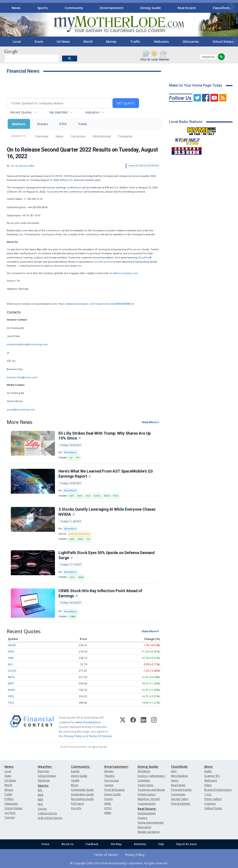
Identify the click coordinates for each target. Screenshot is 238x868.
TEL (88, 539)
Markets (19, 124)
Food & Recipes (114, 790)
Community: (81, 767)
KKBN (108, 813)
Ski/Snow (44, 780)
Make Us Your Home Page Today (196, 85)
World (88, 42)
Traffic (135, 42)
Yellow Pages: (213, 808)
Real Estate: (147, 809)
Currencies (78, 136)
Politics (9, 799)
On (8, 249)
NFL (40, 790)
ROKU (81, 539)
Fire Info (76, 808)
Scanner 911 (212, 776)
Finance (142, 818)
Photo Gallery (213, 799)
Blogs (75, 785)
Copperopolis (147, 804)
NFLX (116, 496)
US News (63, 42)
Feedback (92, 844)
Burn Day (43, 771)
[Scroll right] (232, 7)
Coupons (210, 804)
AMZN (12, 645)
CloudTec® (145, 258)
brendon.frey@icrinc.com (22, 377)
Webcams (161, 42)
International (102, 136)
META (107, 496)
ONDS (81, 577)
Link (21, 235)
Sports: (43, 785)
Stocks (42, 124)
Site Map (116, 844)
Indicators (92, 112)
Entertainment (112, 8)
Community (74, 8)
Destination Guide (82, 794)
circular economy (105, 262)
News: (9, 767)
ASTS (80, 496)
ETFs (63, 124)
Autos (175, 780)
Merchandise (179, 776)
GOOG (12, 671)
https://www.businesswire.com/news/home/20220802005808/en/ (96, 304)
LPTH (72, 577)
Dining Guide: (148, 767)
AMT (72, 496)
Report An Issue (186, 844)
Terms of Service (106, 855)
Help (161, 844)
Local (17, 42)
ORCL (11, 696)
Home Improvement (151, 823)
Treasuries (125, 136)
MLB (40, 795)
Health (75, 780)
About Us (67, 844)
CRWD (72, 617)
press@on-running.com (21, 410)
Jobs (174, 771)
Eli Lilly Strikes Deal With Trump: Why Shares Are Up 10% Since (105, 436)
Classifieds (221, 8)
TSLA (11, 703)
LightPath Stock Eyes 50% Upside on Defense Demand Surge (106, 555)
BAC (11, 664)
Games (109, 785)
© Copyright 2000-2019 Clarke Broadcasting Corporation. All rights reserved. (119, 863)
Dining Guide (151, 8)
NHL (40, 804)
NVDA (12, 690)
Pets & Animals (180, 804)
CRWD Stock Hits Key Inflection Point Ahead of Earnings (100, 593)
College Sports (47, 813)
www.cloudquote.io (88, 722)
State (39, 42)
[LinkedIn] (143, 727)
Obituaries (191, 42)
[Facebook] (133, 727)
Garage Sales (180, 799)
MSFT (11, 683)
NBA (40, 799)
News (16, 8)
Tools (82, 124)
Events (75, 771)
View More (149, 422)
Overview (42, 136)
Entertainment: (116, 767)
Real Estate (187, 8)
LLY (71, 458)
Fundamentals (147, 813)
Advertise (140, 844)
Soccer (42, 809)
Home (45, 844)
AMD (11, 658)
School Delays (13, 808)
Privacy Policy (73, 736)
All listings (144, 771)
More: (209, 767)
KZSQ (108, 808)
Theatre (109, 776)
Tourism (10, 817)
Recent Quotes (21, 112)
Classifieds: (180, 767)
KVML (108, 804)
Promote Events (181, 790)
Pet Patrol (77, 804)
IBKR (72, 539)
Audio (208, 771)
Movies (109, 771)
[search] (31, 59)
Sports (43, 8)
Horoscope (112, 780)
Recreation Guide (82, 799)
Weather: (45, 767)
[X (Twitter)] (123, 727)
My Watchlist (59, 112)
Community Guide (82, 790)
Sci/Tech (10, 813)
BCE (88, 496)
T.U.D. (208, 794)
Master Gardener (149, 832)
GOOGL (97, 496)
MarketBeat (70, 452)
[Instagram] (154, 727)
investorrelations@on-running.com (27, 344)
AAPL (11, 652)
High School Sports (50, 818)
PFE (78, 458)
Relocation (144, 827)
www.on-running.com (125, 273)
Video (208, 785)
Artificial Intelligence (80, 534)
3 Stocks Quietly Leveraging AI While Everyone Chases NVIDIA (107, 512)
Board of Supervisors (218, 790)
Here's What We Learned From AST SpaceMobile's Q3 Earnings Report (106, 474)
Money (111, 42)
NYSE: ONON (64, 176)
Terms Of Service (100, 736)
